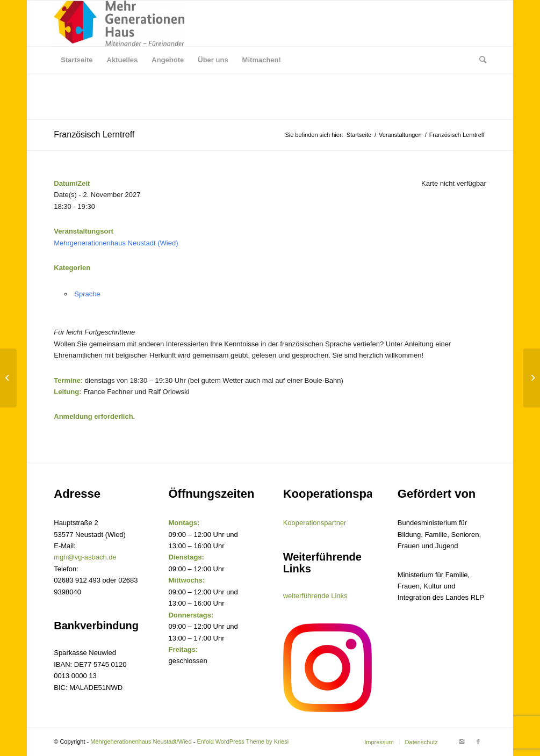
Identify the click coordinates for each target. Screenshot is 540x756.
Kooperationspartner (315, 523)
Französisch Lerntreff (94, 135)
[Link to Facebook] (478, 742)
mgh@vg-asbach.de (85, 557)
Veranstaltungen (400, 135)
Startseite (359, 135)
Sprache (87, 294)
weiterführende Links (315, 596)
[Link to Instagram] (462, 742)
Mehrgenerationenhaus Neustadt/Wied (141, 742)
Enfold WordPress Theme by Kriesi (243, 742)
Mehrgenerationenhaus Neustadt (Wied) (116, 243)
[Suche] (479, 60)
